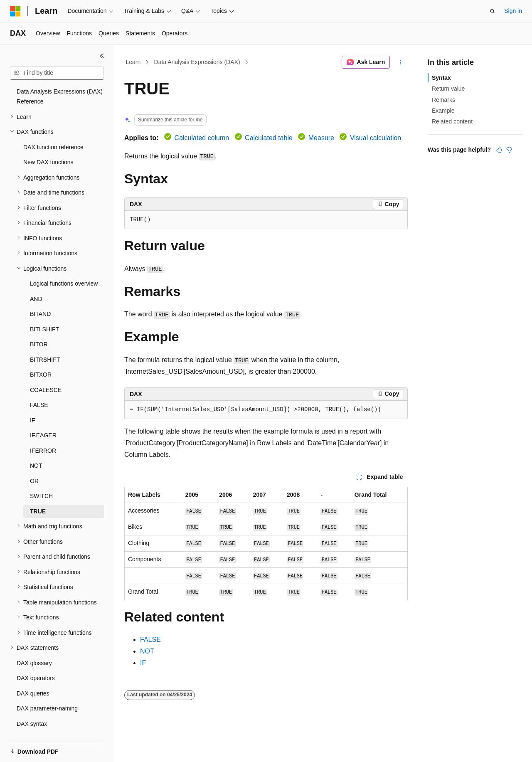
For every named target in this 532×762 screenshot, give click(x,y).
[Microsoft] (15, 11)
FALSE (150, 640)
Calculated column (202, 138)
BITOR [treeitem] (39, 326)
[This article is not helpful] (509, 150)
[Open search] (493, 11)
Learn (133, 62)
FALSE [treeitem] (39, 387)
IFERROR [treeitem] (43, 433)
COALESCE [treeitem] (46, 372)
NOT (147, 651)
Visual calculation (376, 138)
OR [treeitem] (34, 463)
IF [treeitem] (32, 402)
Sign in (513, 11)
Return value (448, 89)
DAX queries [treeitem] (33, 676)
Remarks (443, 100)
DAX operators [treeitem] (36, 660)
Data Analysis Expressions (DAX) (197, 62)
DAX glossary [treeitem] (34, 645)
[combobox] (57, 73)
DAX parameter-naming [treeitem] (47, 690)
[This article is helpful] (499, 150)
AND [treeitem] (36, 281)
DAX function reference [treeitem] (53, 129)
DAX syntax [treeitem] (32, 706)
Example (443, 111)
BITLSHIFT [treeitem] (44, 311)
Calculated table (269, 138)
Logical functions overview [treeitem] (64, 266)
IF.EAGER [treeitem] (43, 417)
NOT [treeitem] (36, 448)
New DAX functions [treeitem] (48, 144)
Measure (321, 138)
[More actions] (400, 62)
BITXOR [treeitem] (41, 357)
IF (143, 663)
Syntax (441, 78)
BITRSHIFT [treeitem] (45, 342)
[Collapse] (102, 56)
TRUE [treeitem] (38, 493)
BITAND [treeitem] (40, 296)
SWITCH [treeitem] (41, 478)
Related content (452, 121)
